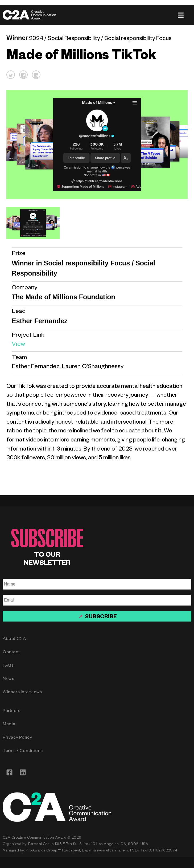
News (8, 679)
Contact (11, 653)
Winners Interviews (22, 693)
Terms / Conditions (23, 751)
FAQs (8, 666)
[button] (11, 75)
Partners (12, 711)
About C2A (14, 639)
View (18, 345)
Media (9, 725)
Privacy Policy (17, 738)
